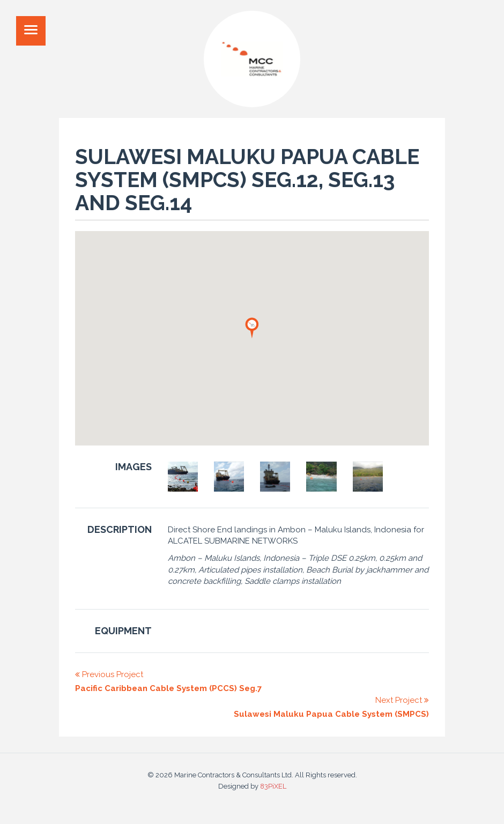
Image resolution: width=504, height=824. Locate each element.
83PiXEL (273, 786)
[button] (252, 328)
